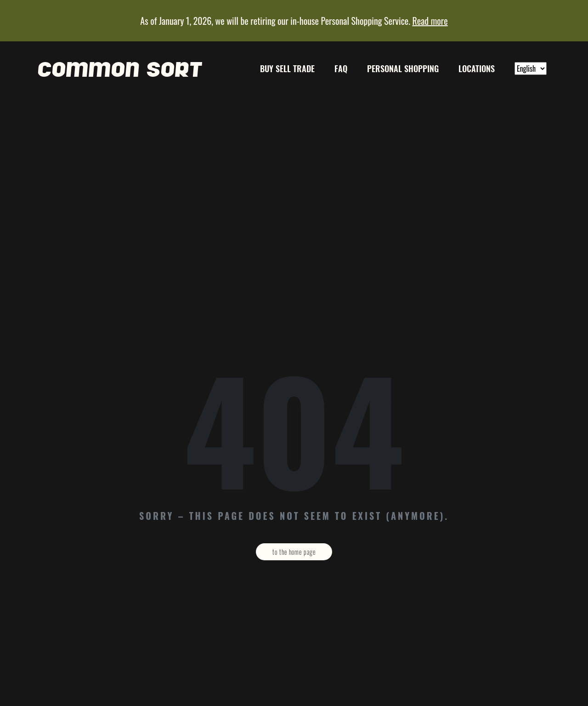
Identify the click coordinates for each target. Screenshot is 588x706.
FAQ (341, 68)
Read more (430, 21)
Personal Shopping (403, 68)
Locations (477, 68)
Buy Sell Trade (287, 68)
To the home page (294, 552)
